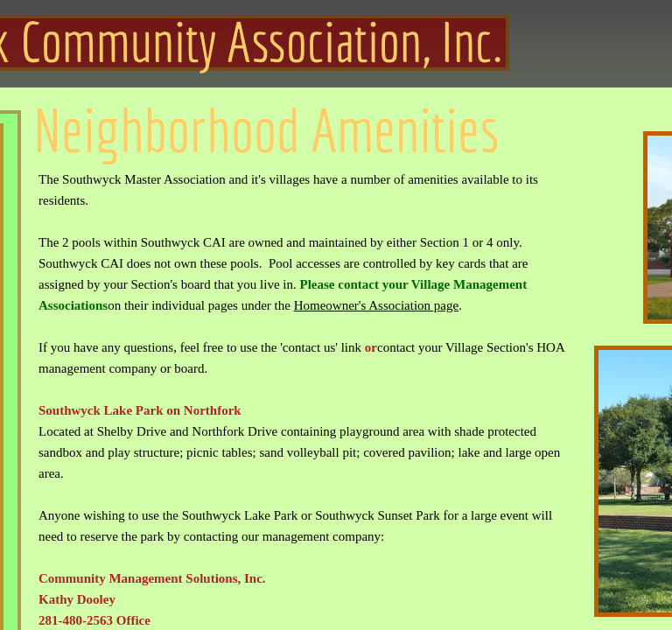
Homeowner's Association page (377, 305)
